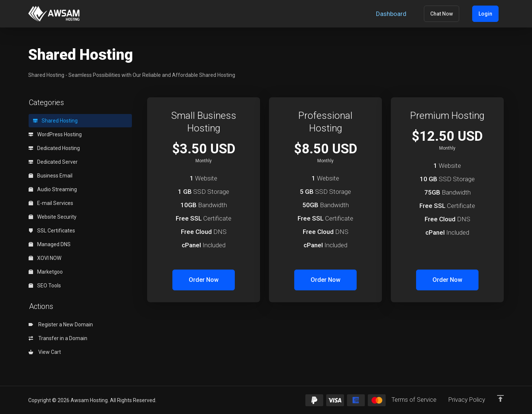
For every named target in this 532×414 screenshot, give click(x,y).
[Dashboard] (409, 14)
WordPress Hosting (55, 134)
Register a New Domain (61, 325)
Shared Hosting (55, 121)
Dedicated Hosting (54, 148)
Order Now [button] (204, 280)
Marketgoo (46, 272)
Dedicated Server (53, 162)
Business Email (51, 176)
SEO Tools (45, 286)
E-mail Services (51, 203)
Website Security (53, 217)
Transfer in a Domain (58, 338)
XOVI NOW (45, 258)
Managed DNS (50, 244)
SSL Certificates (52, 231)
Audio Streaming (53, 189)
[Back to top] (500, 398)
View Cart (45, 352)
